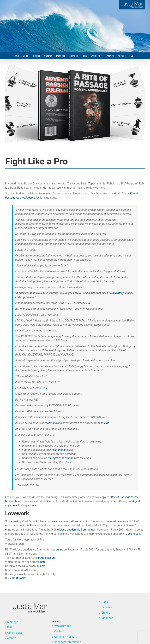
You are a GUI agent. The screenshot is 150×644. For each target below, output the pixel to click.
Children (106, 613)
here (43, 562)
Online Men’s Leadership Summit (71, 530)
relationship (59, 450)
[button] (132, 56)
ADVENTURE (40, 388)
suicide (105, 423)
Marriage (13, 622)
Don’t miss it (133, 534)
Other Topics (15, 633)
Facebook (36, 525)
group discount (46, 558)
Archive (12, 638)
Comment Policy (64, 637)
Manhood (107, 618)
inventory (118, 293)
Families (107, 607)
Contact (59, 631)
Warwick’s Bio (63, 626)
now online (56, 550)
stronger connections (61, 458)
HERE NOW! (19, 578)
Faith (10, 627)
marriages (51, 423)
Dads (105, 602)
